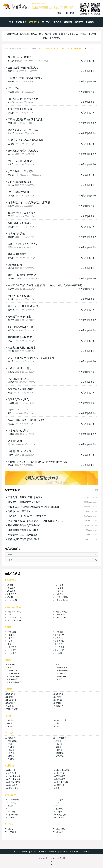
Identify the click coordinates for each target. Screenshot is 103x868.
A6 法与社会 (58, 591)
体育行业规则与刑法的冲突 (22, 275)
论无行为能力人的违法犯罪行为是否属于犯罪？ (32, 358)
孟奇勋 (11, 299)
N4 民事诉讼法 (59, 776)
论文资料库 (34, 22)
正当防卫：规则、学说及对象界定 (25, 78)
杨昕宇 (11, 206)
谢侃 (10, 393)
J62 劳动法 (10, 753)
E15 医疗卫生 (11, 638)
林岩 (10, 123)
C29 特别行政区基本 (14, 618)
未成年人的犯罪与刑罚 (19, 368)
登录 (59, 13)
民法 (61, 34)
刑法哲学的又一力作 (18, 410)
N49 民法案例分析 (13, 779)
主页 (15, 852)
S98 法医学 (10, 818)
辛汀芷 (11, 361)
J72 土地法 (10, 756)
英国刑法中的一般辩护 (19, 57)
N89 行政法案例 (12, 788)
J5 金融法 (57, 747)
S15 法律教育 (11, 803)
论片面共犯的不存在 (18, 379)
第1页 (48, 49)
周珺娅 (11, 268)
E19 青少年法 (59, 641)
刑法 (55, 34)
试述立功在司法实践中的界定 (23, 244)
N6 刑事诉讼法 (59, 779)
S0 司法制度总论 (12, 800)
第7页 (81, 49)
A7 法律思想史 (59, 594)
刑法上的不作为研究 (18, 400)
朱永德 (11, 102)
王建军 (11, 216)
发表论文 (56, 38)
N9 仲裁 (57, 788)
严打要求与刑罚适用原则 (21, 161)
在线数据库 (74, 852)
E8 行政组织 (58, 653)
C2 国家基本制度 (60, 612)
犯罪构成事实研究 (17, 254)
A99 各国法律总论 (61, 600)
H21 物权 (9, 697)
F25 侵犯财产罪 (60, 673)
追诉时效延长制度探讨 (19, 182)
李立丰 (11, 341)
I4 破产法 (9, 723)
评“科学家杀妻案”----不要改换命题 (26, 140)
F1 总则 (56, 665)
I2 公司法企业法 (60, 720)
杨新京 (11, 372)
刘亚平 (11, 455)
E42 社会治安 (59, 644)
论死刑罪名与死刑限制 (19, 317)
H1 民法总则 (58, 694)
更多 (97, 490)
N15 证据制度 (11, 773)
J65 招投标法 (58, 753)
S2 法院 (56, 803)
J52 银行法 (10, 750)
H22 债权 (57, 697)
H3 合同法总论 (11, 703)
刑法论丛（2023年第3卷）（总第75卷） (28, 516)
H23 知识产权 (11, 700)
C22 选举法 (10, 615)
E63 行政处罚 (11, 650)
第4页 (64, 49)
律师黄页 (68, 22)
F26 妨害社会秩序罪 (13, 676)
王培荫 (11, 144)
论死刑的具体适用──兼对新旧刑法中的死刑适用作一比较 (37, 462)
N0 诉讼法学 (10, 770)
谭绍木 (11, 185)
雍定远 (11, 154)
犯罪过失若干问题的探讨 (21, 109)
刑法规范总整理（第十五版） (23, 535)
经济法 (75, 34)
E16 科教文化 (59, 638)
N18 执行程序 (59, 773)
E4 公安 (8, 644)
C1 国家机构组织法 (13, 612)
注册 (66, 13)
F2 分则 (8, 668)
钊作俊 (11, 310)
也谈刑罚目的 (15, 265)
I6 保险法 (9, 726)
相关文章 (83, 61)
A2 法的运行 (10, 588)
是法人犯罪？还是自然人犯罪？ (24, 130)
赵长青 (11, 444)
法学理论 (24, 34)
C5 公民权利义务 (60, 618)
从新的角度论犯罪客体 (19, 223)
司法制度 (92, 34)
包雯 (10, 71)
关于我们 (24, 852)
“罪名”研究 (13, 88)
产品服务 (63, 852)
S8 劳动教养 (10, 812)
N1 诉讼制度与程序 (61, 770)
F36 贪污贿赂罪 (12, 679)
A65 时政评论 (11, 594)
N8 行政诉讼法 (11, 785)
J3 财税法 (57, 741)
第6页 (76, 49)
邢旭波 (11, 196)
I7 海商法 (57, 726)
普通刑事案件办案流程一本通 (23, 530)
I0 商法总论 (10, 720)
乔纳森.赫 (12, 61)
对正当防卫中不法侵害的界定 (23, 99)
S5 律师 (56, 806)
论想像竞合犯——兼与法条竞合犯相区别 (29, 202)
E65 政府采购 (59, 650)
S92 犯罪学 (58, 812)
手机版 (33, 852)
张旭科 (11, 279)
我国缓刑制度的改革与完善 (22, 213)
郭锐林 (11, 113)
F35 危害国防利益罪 (61, 676)
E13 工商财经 (59, 635)
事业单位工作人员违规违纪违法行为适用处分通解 (33, 507)
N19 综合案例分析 (13, 776)
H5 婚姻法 (57, 703)
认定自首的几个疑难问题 (21, 171)
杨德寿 (11, 289)
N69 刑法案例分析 (61, 782)
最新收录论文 (12, 34)
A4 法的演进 (10, 591)
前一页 (41, 49)
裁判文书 (79, 22)
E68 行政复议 (11, 653)
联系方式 (86, 852)
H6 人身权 (10, 706)
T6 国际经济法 (59, 829)
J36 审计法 (10, 747)
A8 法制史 (9, 597)
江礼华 (11, 351)
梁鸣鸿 (11, 382)
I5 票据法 (57, 723)
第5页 (70, 49)
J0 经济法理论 (11, 738)
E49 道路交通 (11, 647)
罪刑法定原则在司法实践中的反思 (25, 120)
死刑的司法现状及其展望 (21, 327)
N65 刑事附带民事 (13, 782)
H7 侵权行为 (58, 706)
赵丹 (10, 247)
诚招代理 (53, 852)
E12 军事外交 (11, 635)
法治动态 (57, 22)
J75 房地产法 (58, 756)
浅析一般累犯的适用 (18, 192)
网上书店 (46, 22)
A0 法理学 (9, 585)
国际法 (46, 38)
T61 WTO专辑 (11, 832)
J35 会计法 (58, 744)
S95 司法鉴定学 (60, 815)
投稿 (72, 13)
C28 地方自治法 (60, 615)
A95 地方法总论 (12, 600)
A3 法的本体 (58, 588)
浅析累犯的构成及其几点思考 (23, 151)
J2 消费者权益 (11, 741)
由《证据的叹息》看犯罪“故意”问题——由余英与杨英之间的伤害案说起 (45, 285)
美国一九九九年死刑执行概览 (23, 306)
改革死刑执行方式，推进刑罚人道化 (26, 420)
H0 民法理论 (10, 694)
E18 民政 (9, 641)
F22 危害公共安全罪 (13, 671)
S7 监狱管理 (58, 809)
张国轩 (11, 465)
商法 (68, 34)
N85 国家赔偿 (59, 785)
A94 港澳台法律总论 (61, 597)
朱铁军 (11, 403)
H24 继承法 (58, 700)
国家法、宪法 (37, 34)
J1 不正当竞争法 (60, 738)
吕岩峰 (11, 434)
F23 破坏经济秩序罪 (61, 671)
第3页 (59, 49)
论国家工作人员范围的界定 (22, 348)
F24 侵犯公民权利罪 (13, 673)
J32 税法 (9, 744)
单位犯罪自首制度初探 (19, 296)
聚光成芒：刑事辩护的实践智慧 (24, 502)
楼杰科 (11, 81)
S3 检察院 (9, 806)
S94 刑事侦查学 (12, 815)
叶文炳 (11, 133)
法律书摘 (90, 22)
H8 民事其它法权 (12, 709)
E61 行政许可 (59, 647)
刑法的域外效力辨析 (18, 431)
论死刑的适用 (15, 441)
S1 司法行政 (58, 800)
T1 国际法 (9, 829)
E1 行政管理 (58, 632)
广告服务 (43, 852)
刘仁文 (11, 413)
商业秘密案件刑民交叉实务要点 (24, 525)
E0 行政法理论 (11, 632)
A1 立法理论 (58, 585)
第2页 (53, 49)
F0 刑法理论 (10, 665)
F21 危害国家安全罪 (61, 668)
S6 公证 (8, 809)
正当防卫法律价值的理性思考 (23, 68)
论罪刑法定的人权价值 (19, 451)
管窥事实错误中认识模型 (21, 337)
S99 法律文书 (59, 818)
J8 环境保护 (10, 759)
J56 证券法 (58, 750)
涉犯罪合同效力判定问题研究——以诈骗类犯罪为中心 (36, 521)
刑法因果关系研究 (17, 234)
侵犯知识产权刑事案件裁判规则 (24, 539)
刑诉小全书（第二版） (19, 511)
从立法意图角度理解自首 (21, 389)
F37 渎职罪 (58, 679)
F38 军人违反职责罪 (13, 682)
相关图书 (92, 61)
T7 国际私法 (58, 832)
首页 (11, 22)
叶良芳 (11, 164)
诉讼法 (83, 34)
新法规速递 (21, 22)
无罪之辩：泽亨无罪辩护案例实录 (25, 497)
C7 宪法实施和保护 (13, 621)
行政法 (48, 34)
